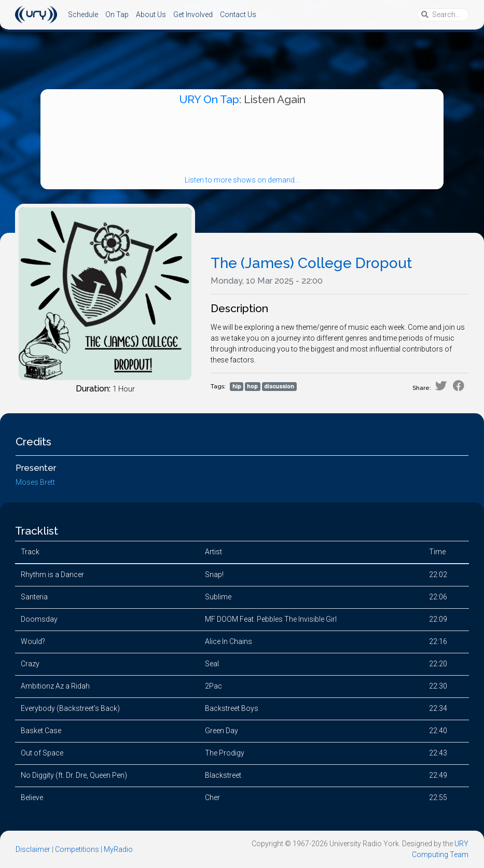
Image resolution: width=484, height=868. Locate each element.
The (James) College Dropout (311, 263)
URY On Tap (209, 99)
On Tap (117, 15)
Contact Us (238, 15)
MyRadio (118, 849)
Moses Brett (35, 482)
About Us (151, 15)
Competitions (77, 849)
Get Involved (193, 15)
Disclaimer (33, 849)
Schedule (83, 15)
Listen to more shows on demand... (242, 180)
